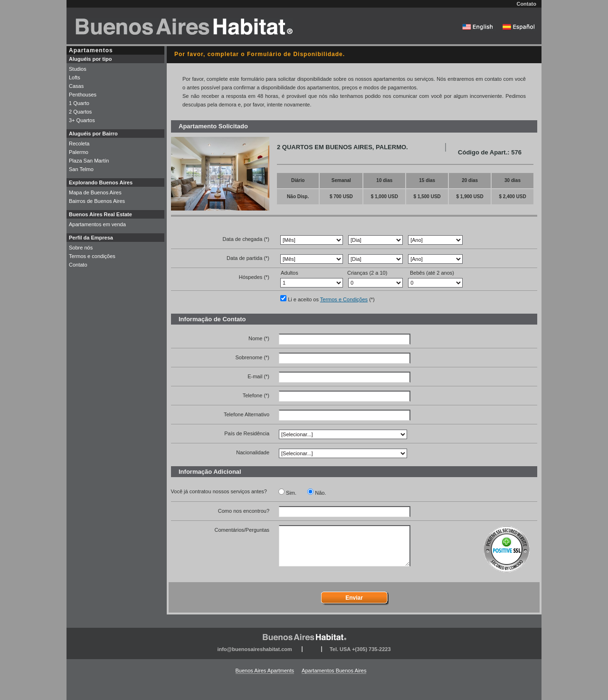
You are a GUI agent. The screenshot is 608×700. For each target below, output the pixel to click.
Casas (76, 86)
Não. (320, 493)
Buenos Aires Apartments (265, 671)
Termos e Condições (344, 299)
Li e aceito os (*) (331, 299)
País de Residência (247, 433)
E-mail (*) (258, 376)
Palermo (79, 152)
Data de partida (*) (248, 258)
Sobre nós (81, 248)
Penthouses (83, 95)
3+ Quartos (82, 120)
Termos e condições (92, 256)
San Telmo (81, 169)
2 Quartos (80, 112)
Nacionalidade (253, 452)
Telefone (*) (256, 395)
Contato (526, 4)
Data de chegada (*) (246, 239)
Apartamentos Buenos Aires (334, 671)
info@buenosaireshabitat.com (254, 649)
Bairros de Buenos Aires (97, 201)
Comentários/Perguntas (242, 530)
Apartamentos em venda (97, 224)
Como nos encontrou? (244, 511)
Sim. (291, 493)
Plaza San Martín (89, 161)
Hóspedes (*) (254, 277)
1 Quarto (79, 103)
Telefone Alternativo (247, 414)
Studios (78, 69)
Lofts (75, 77)
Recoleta (79, 144)
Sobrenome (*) (252, 357)
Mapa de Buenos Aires (95, 192)
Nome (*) (259, 338)
